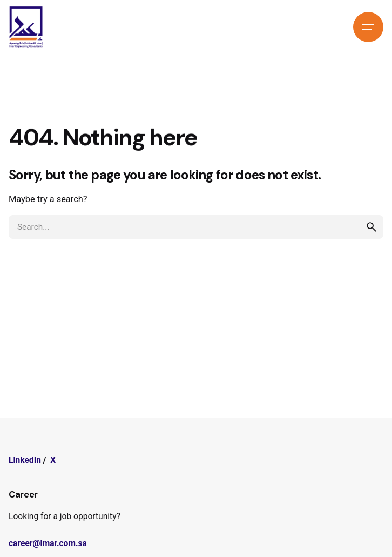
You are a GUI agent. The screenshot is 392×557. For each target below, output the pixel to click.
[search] (371, 227)
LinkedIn (25, 460)
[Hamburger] (368, 27)
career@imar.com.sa (48, 543)
